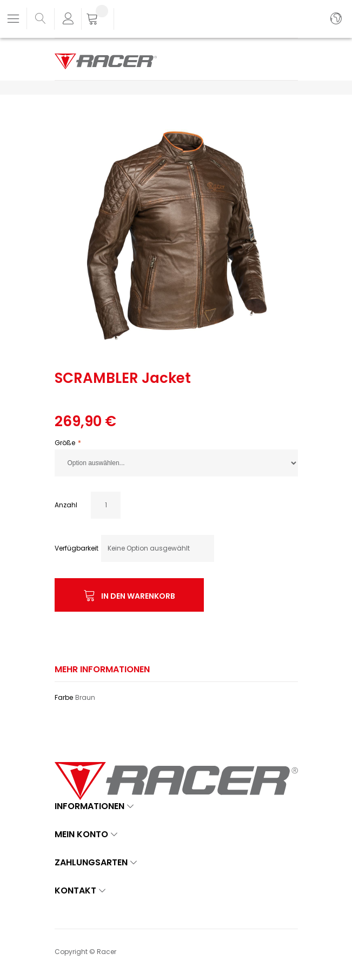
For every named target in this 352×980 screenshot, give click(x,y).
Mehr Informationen (102, 669)
